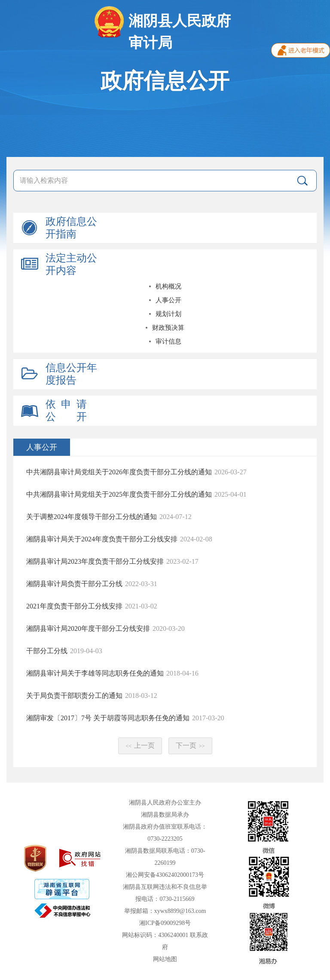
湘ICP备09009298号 (165, 923)
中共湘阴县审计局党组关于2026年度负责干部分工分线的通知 (119, 472)
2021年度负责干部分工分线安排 (74, 606)
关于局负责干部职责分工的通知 (74, 696)
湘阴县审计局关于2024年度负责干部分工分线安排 (102, 539)
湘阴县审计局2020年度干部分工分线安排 (88, 628)
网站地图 (165, 959)
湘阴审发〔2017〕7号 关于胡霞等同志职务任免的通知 (108, 718)
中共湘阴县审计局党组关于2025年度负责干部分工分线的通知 (119, 494)
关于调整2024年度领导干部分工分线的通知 (92, 517)
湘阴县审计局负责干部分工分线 (74, 584)
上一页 (140, 745)
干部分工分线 (47, 651)
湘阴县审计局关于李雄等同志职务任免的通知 (95, 673)
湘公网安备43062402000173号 (165, 875)
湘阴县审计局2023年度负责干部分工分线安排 (95, 561)
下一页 (190, 745)
